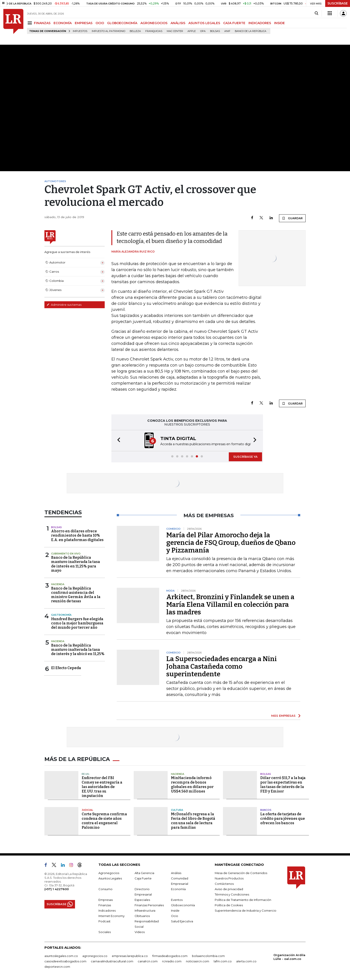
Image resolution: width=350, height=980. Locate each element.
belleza (135, 31)
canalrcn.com (148, 961)
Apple (192, 31)
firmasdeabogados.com (170, 956)
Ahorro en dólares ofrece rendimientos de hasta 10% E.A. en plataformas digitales (77, 535)
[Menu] (30, 23)
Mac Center (175, 31)
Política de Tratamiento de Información (243, 900)
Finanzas (105, 905)
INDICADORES (260, 23)
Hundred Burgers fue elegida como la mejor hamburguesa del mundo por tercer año (77, 623)
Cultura (177, 810)
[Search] (316, 13)
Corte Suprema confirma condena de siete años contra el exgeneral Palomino (104, 821)
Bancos (266, 810)
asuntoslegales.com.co (61, 956)
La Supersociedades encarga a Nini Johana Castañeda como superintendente (222, 666)
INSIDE (279, 23)
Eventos (177, 900)
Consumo (105, 889)
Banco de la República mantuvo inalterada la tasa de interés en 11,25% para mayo (76, 564)
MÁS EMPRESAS (283, 716)
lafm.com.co (223, 961)
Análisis (176, 873)
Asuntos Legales (110, 878)
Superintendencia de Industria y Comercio (246, 910)
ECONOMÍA (63, 23)
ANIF (227, 31)
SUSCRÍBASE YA (245, 457)
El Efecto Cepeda (66, 668)
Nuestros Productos (229, 878)
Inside (175, 910)
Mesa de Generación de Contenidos (241, 873)
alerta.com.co (246, 961)
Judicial (87, 810)
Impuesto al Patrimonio (108, 31)
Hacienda (58, 584)
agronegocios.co (95, 956)
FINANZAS (42, 23)
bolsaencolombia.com (208, 956)
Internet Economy (111, 916)
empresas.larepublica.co (130, 956)
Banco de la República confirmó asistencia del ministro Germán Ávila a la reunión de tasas (76, 595)
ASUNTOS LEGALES (204, 23)
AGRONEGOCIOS (154, 23)
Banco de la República (251, 31)
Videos (140, 932)
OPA (203, 31)
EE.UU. (86, 774)
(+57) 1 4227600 (57, 889)
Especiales (142, 900)
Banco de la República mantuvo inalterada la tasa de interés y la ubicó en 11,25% (78, 650)
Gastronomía (61, 615)
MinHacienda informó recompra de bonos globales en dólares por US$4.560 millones (192, 785)
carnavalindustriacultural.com (112, 961)
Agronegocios (109, 873)
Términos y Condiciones (232, 894)
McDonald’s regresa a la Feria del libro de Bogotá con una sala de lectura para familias (193, 821)
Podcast (104, 921)
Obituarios (142, 916)
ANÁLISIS (178, 23)
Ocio (175, 916)
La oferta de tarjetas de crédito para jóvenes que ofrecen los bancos (283, 819)
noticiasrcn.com (198, 961)
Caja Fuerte (143, 878)
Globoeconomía (183, 905)
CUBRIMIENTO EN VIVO (66, 554)
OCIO (100, 23)
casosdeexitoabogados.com (65, 961)
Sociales (105, 932)
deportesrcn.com (57, 967)
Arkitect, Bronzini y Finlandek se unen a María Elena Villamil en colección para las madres (230, 605)
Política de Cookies (229, 905)
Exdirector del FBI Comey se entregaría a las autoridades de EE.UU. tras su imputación (102, 787)
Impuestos (80, 31)
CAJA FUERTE (234, 23)
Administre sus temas (64, 305)
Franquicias (154, 31)
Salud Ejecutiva (182, 921)
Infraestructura (145, 910)
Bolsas (215, 31)
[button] (117, 441)
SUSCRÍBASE (338, 3)
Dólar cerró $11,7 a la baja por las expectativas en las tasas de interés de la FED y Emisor (283, 785)
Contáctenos (224, 884)
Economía (178, 889)
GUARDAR (292, 218)
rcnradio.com (172, 961)
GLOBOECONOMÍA (122, 23)
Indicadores (107, 910)
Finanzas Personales (149, 905)
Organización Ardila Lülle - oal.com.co (289, 957)
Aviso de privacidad (229, 889)
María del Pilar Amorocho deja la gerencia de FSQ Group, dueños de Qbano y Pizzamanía (231, 543)
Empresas (106, 900)
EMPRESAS (84, 23)
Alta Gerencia (144, 873)
